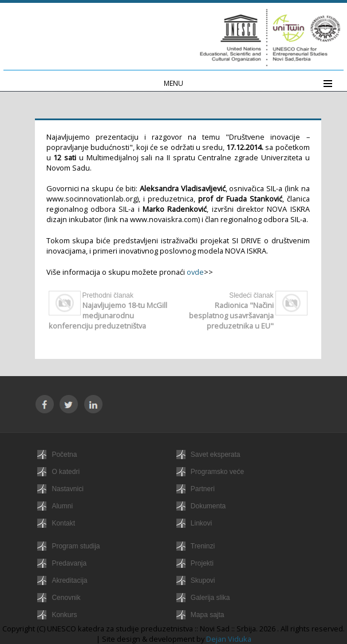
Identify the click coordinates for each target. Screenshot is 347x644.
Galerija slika (210, 598)
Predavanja (69, 563)
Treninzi (203, 546)
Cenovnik (66, 598)
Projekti (202, 563)
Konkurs (64, 615)
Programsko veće (217, 472)
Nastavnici (67, 489)
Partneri (203, 489)
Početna (64, 455)
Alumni (62, 506)
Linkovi (201, 523)
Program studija (76, 546)
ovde (195, 272)
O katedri (66, 472)
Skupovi (203, 580)
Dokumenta (208, 506)
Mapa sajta (208, 615)
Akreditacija (69, 580)
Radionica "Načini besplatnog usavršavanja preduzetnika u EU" (231, 315)
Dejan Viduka (229, 639)
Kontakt (63, 523)
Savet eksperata (216, 455)
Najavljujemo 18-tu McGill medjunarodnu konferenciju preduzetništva (108, 315)
